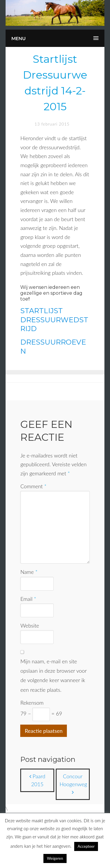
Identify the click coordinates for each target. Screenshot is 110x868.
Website (30, 625)
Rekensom (32, 703)
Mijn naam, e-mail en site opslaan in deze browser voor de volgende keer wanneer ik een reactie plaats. (53, 675)
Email (28, 599)
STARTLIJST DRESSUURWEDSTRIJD (54, 320)
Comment (33, 486)
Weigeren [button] (55, 858)
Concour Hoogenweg (73, 784)
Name (29, 572)
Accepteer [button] (86, 846)
